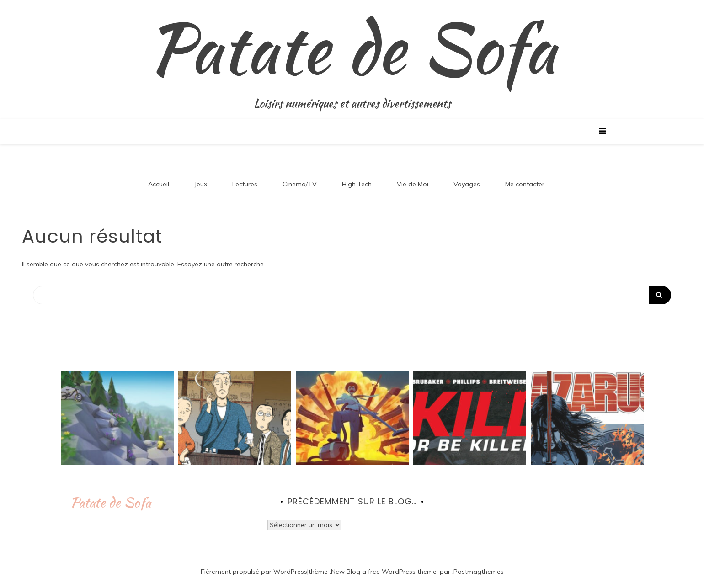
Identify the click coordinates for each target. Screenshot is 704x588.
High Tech (357, 184)
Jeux (201, 184)
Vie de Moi (413, 184)
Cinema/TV (300, 184)
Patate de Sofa (352, 48)
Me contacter (525, 184)
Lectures (245, 184)
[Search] (352, 295)
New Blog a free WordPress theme (384, 572)
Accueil (159, 184)
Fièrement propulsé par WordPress (254, 572)
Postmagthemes (479, 572)
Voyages (467, 184)
